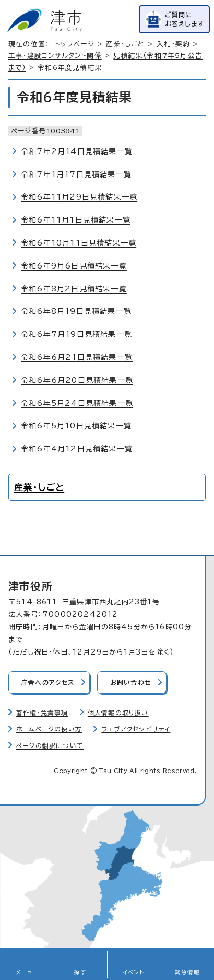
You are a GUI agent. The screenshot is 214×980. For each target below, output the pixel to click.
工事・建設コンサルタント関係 (55, 56)
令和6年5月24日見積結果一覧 (77, 403)
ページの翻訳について (50, 746)
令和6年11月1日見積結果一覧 (76, 220)
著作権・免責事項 (42, 713)
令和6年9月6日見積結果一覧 (74, 266)
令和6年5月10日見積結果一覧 (76, 426)
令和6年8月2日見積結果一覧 (74, 289)
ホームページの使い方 (49, 729)
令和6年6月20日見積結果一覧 (77, 380)
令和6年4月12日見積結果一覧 (77, 449)
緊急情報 (187, 972)
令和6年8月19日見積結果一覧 (76, 311)
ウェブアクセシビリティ (136, 729)
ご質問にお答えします (185, 19)
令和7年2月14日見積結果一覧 (77, 151)
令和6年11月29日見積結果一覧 (79, 197)
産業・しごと (125, 44)
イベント (134, 972)
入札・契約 (173, 44)
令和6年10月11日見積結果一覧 (79, 243)
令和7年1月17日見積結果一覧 (76, 174)
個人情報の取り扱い (118, 713)
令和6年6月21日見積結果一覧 (77, 357)
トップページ (75, 44)
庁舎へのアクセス (48, 682)
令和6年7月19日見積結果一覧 (76, 334)
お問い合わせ (131, 682)
